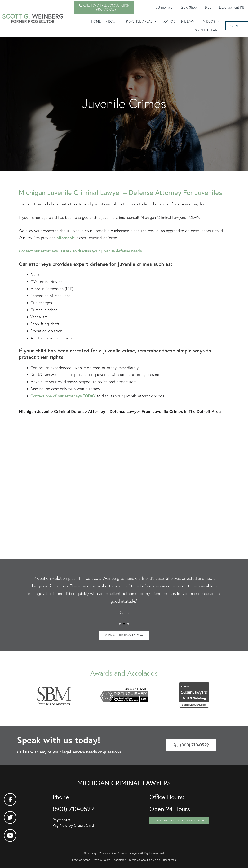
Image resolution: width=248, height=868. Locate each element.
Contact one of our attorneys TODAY (63, 396)
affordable (66, 238)
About (113, 21)
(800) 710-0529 (73, 809)
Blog (208, 7)
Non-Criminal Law (180, 21)
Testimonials (163, 7)
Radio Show (189, 7)
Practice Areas (141, 21)
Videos (211, 21)
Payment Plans (207, 30)
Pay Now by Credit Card (73, 825)
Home (96, 21)
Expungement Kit (232, 7)
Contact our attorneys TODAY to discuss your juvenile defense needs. (81, 251)
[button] (120, 624)
